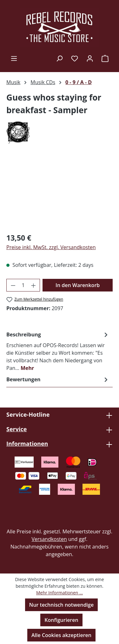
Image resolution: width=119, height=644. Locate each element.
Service (17, 429)
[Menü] (14, 58)
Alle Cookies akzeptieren (61, 635)
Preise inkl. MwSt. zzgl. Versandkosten (51, 247)
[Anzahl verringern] (13, 285)
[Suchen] (59, 58)
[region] (60, 192)
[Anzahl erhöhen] (34, 285)
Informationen (27, 444)
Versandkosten (49, 539)
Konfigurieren (61, 620)
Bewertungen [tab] (58, 379)
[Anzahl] (23, 285)
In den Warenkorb (78, 285)
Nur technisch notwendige (61, 605)
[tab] (58, 351)
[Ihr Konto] (90, 58)
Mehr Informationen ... (60, 593)
